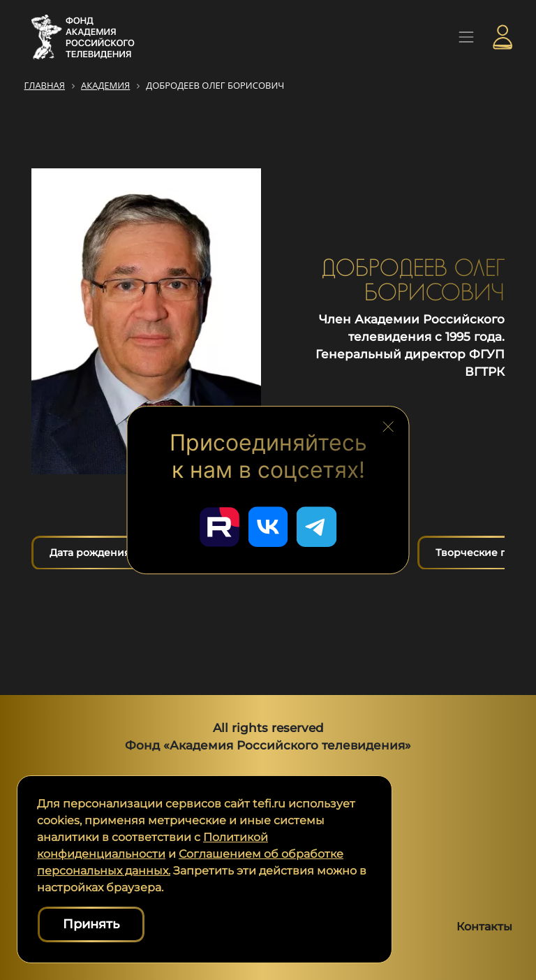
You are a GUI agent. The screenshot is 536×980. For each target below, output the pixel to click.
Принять (91, 924)
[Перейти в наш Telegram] (318, 526)
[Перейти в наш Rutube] (218, 526)
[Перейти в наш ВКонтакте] (268, 526)
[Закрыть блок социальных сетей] (388, 425)
